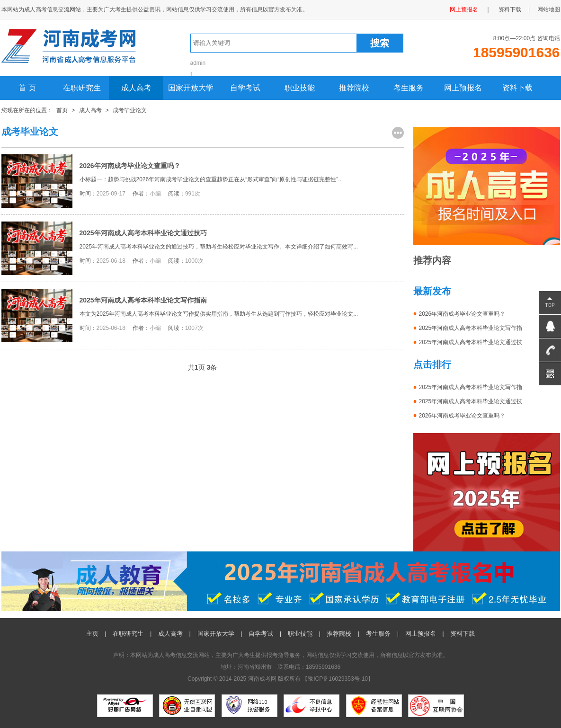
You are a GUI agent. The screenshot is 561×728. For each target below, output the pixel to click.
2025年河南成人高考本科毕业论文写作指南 (143, 300)
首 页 (27, 88)
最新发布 (432, 291)
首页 (62, 110)
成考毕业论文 (130, 110)
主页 (92, 634)
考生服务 (409, 88)
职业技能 (300, 88)
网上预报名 (464, 9)
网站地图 (549, 9)
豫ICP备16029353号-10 (338, 679)
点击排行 (432, 364)
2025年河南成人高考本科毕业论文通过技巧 (143, 233)
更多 (398, 133)
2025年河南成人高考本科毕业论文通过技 (471, 342)
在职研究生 (82, 88)
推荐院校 (354, 88)
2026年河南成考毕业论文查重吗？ (130, 166)
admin (198, 63)
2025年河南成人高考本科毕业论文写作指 (471, 328)
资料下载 (510, 9)
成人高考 (136, 88)
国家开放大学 (191, 88)
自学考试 (245, 88)
